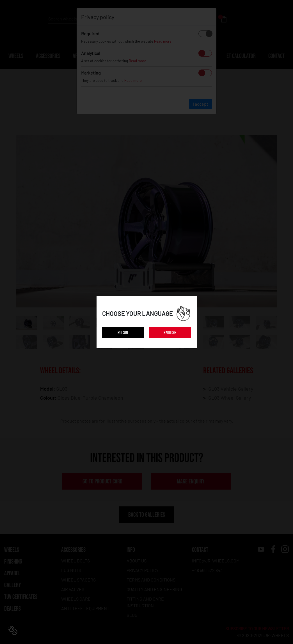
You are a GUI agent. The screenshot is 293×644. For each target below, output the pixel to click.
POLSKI (123, 333)
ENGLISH (170, 333)
